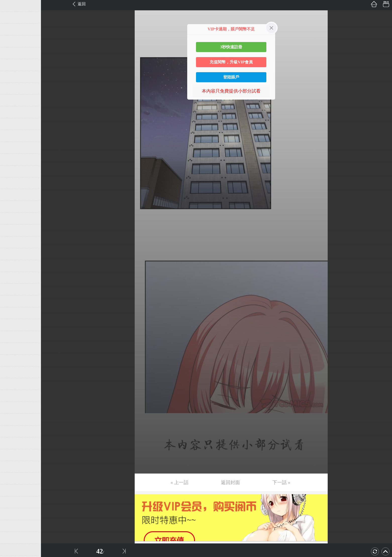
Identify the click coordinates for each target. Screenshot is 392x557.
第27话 (12, 313)
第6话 (11, 65)
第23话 (12, 266)
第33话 (12, 384)
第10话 (12, 112)
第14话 (12, 159)
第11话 (12, 124)
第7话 (11, 77)
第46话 (12, 538)
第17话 (12, 195)
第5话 (11, 53)
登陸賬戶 (231, 77)
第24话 (12, 278)
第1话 (11, 6)
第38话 (12, 443)
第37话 (12, 431)
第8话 (11, 89)
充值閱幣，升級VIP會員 (231, 62)
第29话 (12, 337)
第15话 (12, 171)
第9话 (11, 100)
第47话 (12, 549)
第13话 (12, 148)
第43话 (12, 502)
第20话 (12, 230)
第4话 (11, 41)
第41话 (12, 479)
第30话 (12, 349)
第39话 (12, 455)
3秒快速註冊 (231, 47)
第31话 (12, 360)
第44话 (12, 514)
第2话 (11, 18)
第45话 (12, 526)
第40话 (12, 467)
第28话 (12, 325)
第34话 (12, 396)
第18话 (12, 207)
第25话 (12, 289)
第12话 (12, 136)
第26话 (12, 301)
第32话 (12, 372)
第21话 (12, 242)
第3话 (11, 29)
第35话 (12, 408)
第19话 (12, 219)
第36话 (12, 419)
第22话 (12, 254)
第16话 (12, 183)
